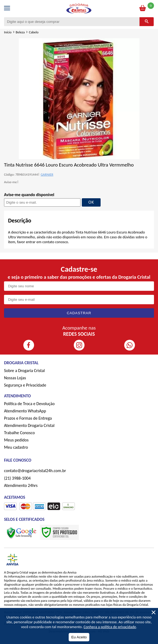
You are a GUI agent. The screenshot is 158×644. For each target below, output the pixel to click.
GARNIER (47, 174)
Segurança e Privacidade (25, 385)
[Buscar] (147, 22)
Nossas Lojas (15, 378)
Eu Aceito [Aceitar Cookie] (79, 637)
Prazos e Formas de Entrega (28, 418)
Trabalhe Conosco (19, 433)
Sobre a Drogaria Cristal (24, 371)
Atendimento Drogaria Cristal (29, 425)
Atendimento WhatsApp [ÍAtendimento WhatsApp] (25, 411)
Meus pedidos (16, 440)
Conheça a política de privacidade (110, 627)
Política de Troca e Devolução (29, 404)
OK (91, 202)
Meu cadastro (16, 447)
